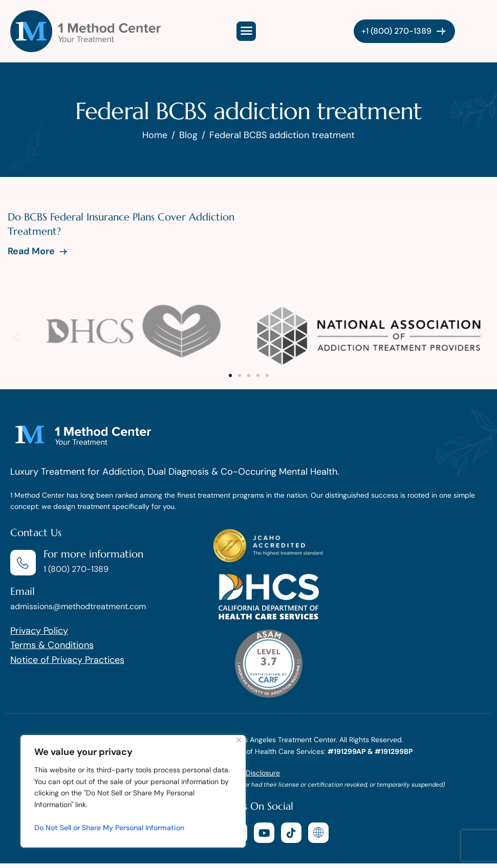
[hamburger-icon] (246, 31)
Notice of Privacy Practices (67, 660)
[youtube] (264, 833)
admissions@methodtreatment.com (78, 606)
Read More (38, 251)
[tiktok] (291, 833)
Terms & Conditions (52, 645)
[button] (17, 336)
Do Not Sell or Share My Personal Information (109, 828)
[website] (318, 833)
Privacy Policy (39, 631)
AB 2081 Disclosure (248, 773)
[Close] (239, 740)
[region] (133, 791)
